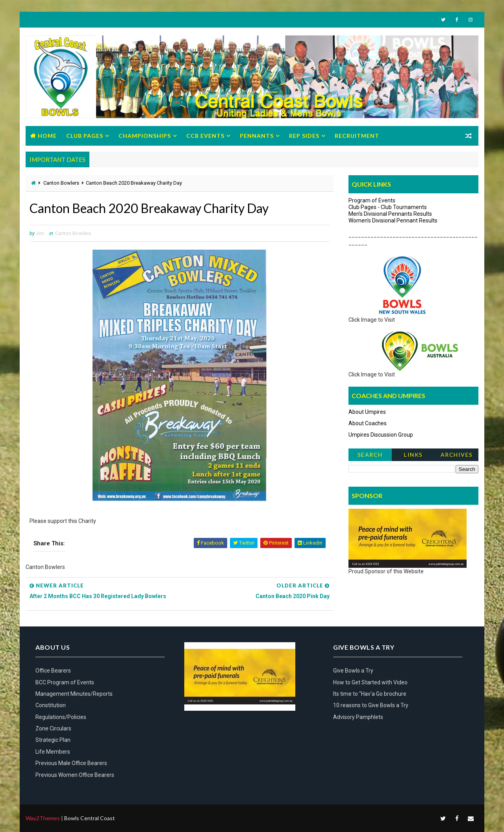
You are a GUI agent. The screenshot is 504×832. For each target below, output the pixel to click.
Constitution (51, 705)
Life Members (53, 752)
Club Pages (85, 136)
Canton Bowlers (61, 183)
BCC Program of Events (65, 682)
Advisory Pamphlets (358, 717)
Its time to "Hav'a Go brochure (370, 694)
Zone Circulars (53, 728)
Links (413, 455)
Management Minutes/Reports (74, 694)
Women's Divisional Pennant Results (393, 221)
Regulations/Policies (61, 717)
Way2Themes (43, 818)
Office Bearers (53, 671)
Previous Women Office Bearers (75, 775)
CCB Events (205, 136)
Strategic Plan (53, 740)
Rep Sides (304, 136)
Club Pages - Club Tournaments (388, 207)
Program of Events (372, 200)
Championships (145, 136)
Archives (457, 455)
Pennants (257, 136)
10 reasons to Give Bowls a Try (371, 705)
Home (47, 136)
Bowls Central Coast (90, 818)
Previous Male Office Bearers (71, 763)
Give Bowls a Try (353, 671)
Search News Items (370, 456)
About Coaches (368, 423)
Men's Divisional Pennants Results (390, 214)
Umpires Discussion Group (381, 435)
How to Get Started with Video (370, 682)
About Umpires (367, 412)
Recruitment (357, 136)
